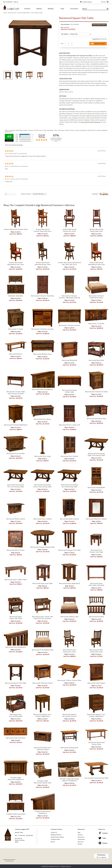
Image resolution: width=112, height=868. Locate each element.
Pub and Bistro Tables (37, 13)
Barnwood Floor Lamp (43, 456)
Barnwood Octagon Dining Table (43, 547)
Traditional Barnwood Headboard (43, 812)
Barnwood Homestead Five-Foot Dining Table (16, 486)
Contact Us (54, 832)
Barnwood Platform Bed (69, 617)
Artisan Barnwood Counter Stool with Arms (43, 230)
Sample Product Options (57, 837)
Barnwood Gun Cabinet (69, 456)
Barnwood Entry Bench (43, 419)
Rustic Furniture (12, 13)
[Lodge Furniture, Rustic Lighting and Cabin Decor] (11, 8)
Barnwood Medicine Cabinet (96, 519)
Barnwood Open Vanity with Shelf (16, 618)
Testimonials (81, 839)
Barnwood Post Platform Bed (43, 650)
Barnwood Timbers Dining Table (69, 680)
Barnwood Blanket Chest (43, 354)
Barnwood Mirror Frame (16, 550)
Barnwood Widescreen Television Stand (43, 749)
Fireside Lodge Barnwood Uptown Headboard (69, 780)
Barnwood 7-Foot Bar (96, 323)
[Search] (93, 9)
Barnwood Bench (16, 354)
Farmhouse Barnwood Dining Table (96, 743)
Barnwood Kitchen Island (16, 519)
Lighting (39, 9)
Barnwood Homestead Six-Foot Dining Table (69, 486)
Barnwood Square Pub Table (16, 683)
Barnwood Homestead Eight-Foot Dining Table (96, 454)
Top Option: (65, 34)
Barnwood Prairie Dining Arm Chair (69, 651)
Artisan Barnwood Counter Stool (16, 229)
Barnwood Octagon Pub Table (69, 550)
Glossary (80, 835)
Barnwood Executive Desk (96, 419)
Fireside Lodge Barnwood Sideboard (16, 779)
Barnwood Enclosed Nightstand (16, 425)
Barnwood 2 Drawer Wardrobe (43, 296)
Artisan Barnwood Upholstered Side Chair (96, 263)
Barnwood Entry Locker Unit (69, 425)
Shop (99, 25)
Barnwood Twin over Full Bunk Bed (16, 715)
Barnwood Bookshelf (69, 360)
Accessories (74, 9)
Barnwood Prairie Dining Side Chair (96, 651)
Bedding (51, 9)
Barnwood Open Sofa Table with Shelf (96, 584)
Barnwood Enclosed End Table (96, 392)
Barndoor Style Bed (16, 296)
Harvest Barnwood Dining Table (96, 778)
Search (108, 9)
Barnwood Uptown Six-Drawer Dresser (69, 715)
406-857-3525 (19, 832)
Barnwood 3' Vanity (16, 329)
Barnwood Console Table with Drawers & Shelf (16, 393)
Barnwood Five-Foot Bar (16, 453)
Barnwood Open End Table (43, 583)
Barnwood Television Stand (43, 683)
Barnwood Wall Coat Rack (16, 738)
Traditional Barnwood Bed (16, 814)
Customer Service (87, 2)
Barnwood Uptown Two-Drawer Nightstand (96, 715)
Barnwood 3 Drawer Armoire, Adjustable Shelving (69, 297)
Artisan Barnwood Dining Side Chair (96, 230)
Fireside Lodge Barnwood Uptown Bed (43, 782)
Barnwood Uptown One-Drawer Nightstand (43, 715)
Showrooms (81, 837)
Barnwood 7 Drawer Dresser (69, 325)
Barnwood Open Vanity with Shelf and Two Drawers (43, 618)
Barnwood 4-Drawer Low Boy (43, 329)
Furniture (27, 9)
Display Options (26, 194)
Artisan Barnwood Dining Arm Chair (69, 230)
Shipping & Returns (56, 835)
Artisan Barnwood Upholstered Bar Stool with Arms (69, 263)
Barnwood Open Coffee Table (16, 580)
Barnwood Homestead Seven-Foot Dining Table (43, 486)
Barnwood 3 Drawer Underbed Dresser (96, 297)
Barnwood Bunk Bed (96, 360)
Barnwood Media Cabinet (69, 519)
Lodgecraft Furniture (54, 866)
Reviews (80, 844)
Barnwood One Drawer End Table (96, 551)
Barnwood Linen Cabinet (43, 519)
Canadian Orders (55, 839)
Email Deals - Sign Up (12, 2)
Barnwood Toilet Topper (96, 683)
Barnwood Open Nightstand (69, 583)
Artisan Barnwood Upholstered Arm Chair (16, 263)
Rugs (62, 9)
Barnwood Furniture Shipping (91, 122)
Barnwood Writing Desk (69, 748)
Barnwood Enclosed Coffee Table (69, 391)
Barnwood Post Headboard (16, 647)
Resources (81, 842)
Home (5, 13)
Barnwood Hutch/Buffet (96, 487)
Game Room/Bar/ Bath (24, 13)
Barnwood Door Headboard (43, 389)
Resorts (53, 842)
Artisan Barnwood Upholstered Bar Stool (43, 263)
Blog (79, 832)
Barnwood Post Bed (96, 617)
